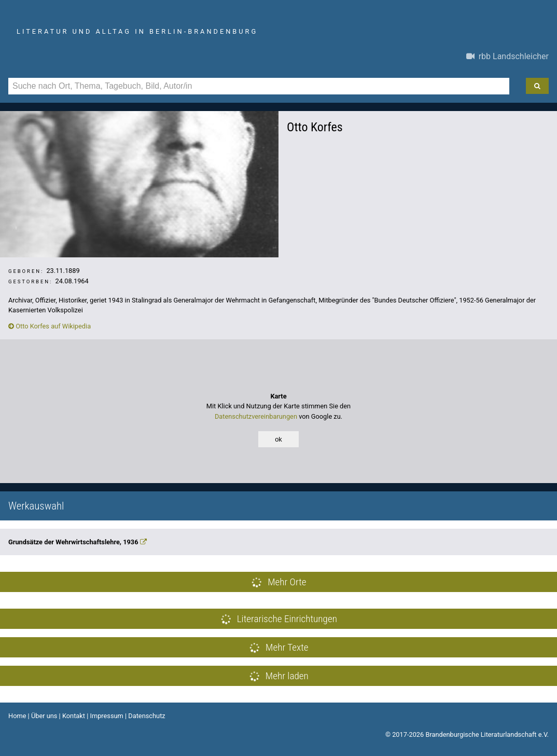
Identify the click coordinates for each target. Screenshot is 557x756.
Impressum (106, 716)
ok (278, 439)
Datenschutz (147, 716)
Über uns (44, 716)
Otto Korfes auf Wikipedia (50, 326)
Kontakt (74, 716)
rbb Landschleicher (507, 56)
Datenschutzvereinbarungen (256, 416)
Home (17, 716)
